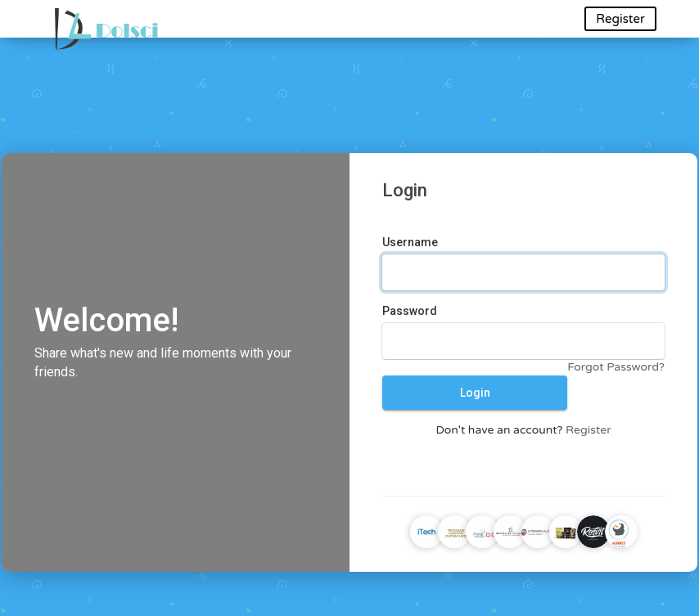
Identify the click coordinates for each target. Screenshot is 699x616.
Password (410, 311)
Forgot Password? (616, 367)
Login (475, 393)
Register (620, 19)
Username (410, 242)
